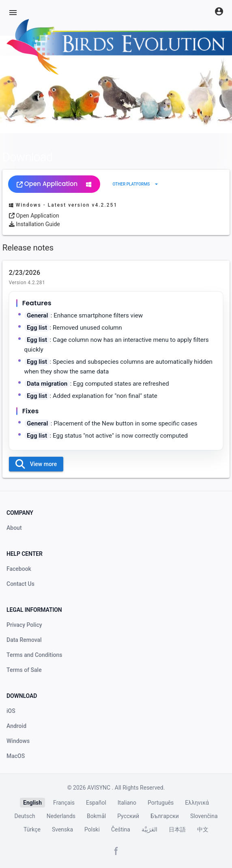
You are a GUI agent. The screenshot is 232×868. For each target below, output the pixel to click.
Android (16, 726)
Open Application (54, 184)
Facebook (19, 569)
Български (165, 816)
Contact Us (20, 584)
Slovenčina (204, 816)
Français (64, 803)
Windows (18, 741)
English (32, 803)
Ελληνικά (197, 803)
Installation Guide (34, 224)
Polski (92, 829)
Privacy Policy (24, 625)
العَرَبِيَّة (149, 829)
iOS (11, 711)
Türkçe (32, 829)
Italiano (127, 803)
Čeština (121, 829)
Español (96, 803)
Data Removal (24, 640)
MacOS (16, 756)
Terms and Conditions (34, 655)
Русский (128, 816)
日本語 (177, 829)
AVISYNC (100, 788)
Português (161, 803)
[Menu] (13, 13)
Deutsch (25, 816)
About (14, 528)
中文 (203, 829)
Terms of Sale (24, 670)
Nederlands (61, 816)
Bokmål (96, 816)
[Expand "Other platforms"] (136, 184)
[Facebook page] (116, 851)
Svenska (62, 829)
